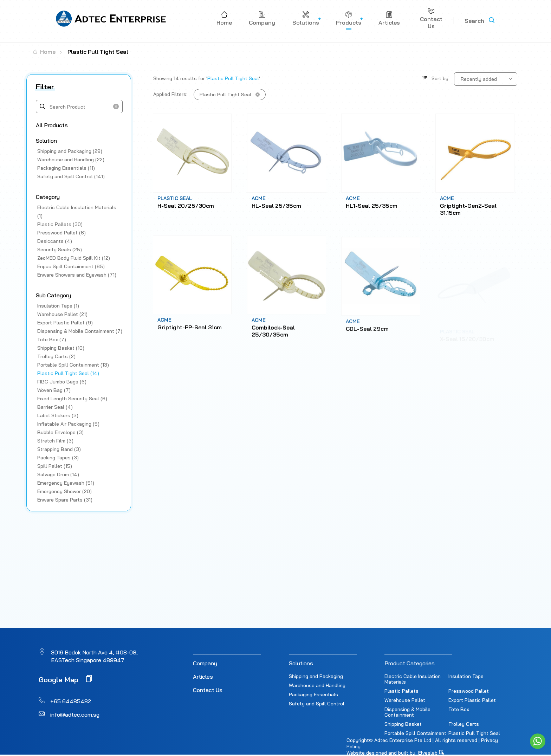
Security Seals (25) (60, 250)
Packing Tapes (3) (58, 458)
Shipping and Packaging (316, 676)
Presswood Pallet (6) (61, 233)
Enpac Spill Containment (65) (71, 266)
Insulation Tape (466, 676)
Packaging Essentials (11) (66, 168)
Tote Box (459, 709)
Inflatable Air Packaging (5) (68, 424)
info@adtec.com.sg (75, 715)
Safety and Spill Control (317, 704)
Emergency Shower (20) (64, 491)
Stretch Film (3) (55, 441)
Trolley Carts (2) (56, 356)
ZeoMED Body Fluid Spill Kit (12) (74, 258)
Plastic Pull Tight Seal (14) (68, 373)
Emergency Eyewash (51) (66, 483)
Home (44, 52)
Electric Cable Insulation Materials (413, 679)
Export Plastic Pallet (472, 700)
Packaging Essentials (313, 694)
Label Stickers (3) (58, 415)
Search (474, 21)
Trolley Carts (464, 724)
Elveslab (431, 753)
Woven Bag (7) (54, 390)
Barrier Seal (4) (55, 407)
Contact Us (208, 690)
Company (205, 663)
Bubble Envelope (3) (60, 432)
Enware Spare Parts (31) (65, 500)
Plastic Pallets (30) (60, 224)
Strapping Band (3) (59, 449)
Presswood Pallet (469, 691)
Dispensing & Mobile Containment (407, 712)
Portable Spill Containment (415, 733)
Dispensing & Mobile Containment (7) (80, 331)
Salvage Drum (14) (58, 474)
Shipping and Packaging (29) (70, 151)
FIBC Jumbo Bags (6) (62, 382)
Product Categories (410, 663)
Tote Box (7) (52, 340)
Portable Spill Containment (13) (73, 365)
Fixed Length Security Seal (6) (72, 399)
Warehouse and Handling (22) (71, 160)
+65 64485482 (71, 701)
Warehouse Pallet (405, 700)
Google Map (65, 679)
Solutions (301, 663)
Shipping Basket (403, 724)
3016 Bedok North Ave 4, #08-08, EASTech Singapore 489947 (94, 656)
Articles (203, 677)
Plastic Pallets (401, 691)
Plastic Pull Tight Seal (474, 733)
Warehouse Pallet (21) (62, 314)
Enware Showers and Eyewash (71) (77, 275)
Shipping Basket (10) (61, 348)
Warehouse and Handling (317, 685)
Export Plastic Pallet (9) (65, 323)
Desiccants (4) (55, 241)
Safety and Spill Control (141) (71, 176)
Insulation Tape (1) (58, 306)
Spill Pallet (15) (55, 466)
